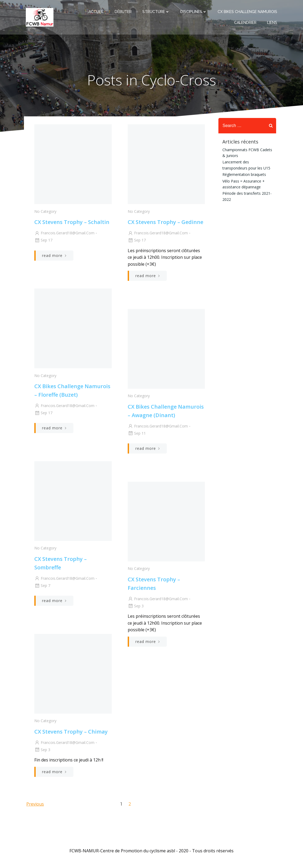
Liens (272, 24)
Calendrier (245, 24)
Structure (156, 13)
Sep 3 (136, 607)
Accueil (96, 13)
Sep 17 (43, 242)
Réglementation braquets (243, 174)
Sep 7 (42, 587)
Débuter (123, 13)
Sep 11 (137, 435)
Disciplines (194, 13)
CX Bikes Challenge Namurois (247, 13)
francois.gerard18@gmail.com (64, 234)
